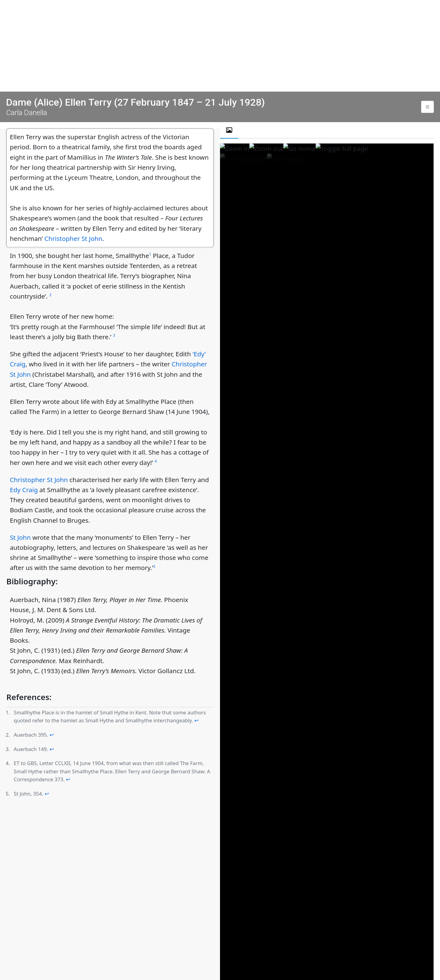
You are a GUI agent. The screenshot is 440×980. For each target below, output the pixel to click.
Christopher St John (73, 238)
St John (20, 537)
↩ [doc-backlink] (196, 720)
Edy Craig (24, 490)
